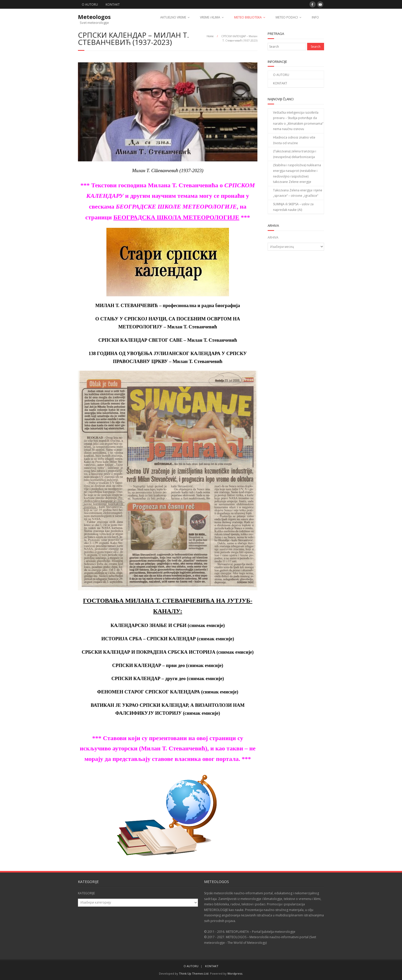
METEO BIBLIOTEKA (248, 17)
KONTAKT (113, 4)
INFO (315, 17)
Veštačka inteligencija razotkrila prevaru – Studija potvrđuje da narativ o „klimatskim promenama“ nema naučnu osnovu (298, 121)
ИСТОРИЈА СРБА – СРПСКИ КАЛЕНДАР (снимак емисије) (168, 639)
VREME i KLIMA (210, 17)
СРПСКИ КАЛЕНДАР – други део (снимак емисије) (168, 678)
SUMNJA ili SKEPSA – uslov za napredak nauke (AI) (293, 207)
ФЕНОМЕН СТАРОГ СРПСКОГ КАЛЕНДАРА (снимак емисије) (168, 692)
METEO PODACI (287, 17)
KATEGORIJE (86, 893)
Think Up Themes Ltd (194, 973)
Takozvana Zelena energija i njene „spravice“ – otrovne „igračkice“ (298, 193)
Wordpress (235, 973)
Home (210, 36)
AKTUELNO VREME (173, 17)
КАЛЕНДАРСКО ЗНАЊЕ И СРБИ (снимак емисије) (168, 625)
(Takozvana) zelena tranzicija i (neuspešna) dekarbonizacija (295, 154)
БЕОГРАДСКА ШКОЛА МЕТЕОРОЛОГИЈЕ (176, 217)
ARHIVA (273, 237)
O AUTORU (90, 4)
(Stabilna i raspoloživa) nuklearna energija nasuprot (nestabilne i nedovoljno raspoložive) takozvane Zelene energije (297, 173)
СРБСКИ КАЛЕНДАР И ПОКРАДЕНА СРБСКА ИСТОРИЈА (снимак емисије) (168, 652)
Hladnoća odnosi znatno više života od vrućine (294, 140)
